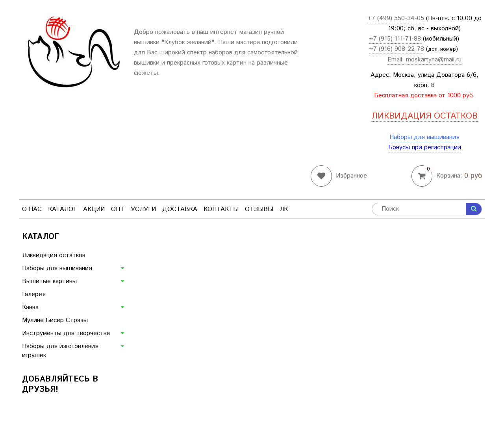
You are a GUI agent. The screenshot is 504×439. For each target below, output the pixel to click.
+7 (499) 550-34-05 (396, 18)
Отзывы (259, 209)
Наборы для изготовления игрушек (60, 351)
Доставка (180, 209)
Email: (397, 60)
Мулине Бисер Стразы (55, 320)
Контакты (221, 209)
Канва (30, 307)
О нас (32, 209)
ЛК (284, 209)
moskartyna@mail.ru (434, 60)
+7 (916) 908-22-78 (397, 49)
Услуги (143, 209)
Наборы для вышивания (424, 137)
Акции (94, 209)
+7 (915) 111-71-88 (395, 39)
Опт (118, 209)
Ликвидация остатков (54, 255)
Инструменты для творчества (66, 333)
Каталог (62, 209)
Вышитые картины (49, 281)
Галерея (34, 294)
